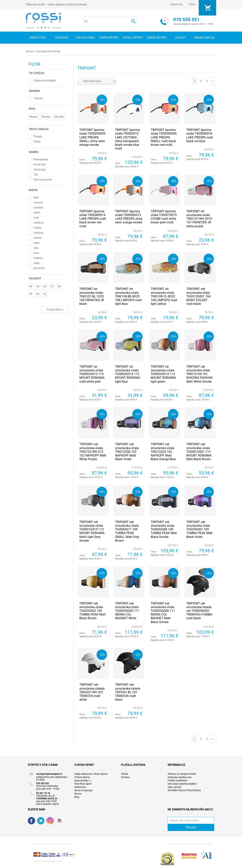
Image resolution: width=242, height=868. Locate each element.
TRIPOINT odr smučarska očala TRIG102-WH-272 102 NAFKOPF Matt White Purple (93, 451)
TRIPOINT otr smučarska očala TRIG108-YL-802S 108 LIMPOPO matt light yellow (164, 296)
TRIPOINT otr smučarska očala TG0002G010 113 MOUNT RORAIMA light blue (128, 374)
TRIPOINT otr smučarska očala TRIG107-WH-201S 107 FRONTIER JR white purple (199, 219)
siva (36, 248)
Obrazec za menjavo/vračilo (182, 774)
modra (37, 227)
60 (38, 294)
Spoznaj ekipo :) (83, 780)
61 (45, 294)
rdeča (37, 212)
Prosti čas (38, 38)
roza (36, 217)
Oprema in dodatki (45, 80)
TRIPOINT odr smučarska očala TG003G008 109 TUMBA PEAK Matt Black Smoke (164, 529)
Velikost (35, 278)
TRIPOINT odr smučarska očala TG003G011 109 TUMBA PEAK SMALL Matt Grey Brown (127, 531)
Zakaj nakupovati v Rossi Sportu (91, 774)
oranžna (38, 207)
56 (45, 286)
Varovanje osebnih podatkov (182, 784)
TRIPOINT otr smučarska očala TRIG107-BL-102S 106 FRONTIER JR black (92, 296)
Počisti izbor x (55, 309)
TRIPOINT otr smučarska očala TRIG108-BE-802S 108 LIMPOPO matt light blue (128, 296)
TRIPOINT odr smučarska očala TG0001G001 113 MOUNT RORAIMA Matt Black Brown (199, 451)
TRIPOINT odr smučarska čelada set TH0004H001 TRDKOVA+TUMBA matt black (199, 611)
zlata (37, 263)
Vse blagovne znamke (48, 51)
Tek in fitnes (85, 38)
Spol (32, 109)
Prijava (192, 4)
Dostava (125, 777)
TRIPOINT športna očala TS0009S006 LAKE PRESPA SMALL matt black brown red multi (164, 137)
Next (213, 81)
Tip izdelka (37, 73)
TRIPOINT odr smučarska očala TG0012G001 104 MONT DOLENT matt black (198, 296)
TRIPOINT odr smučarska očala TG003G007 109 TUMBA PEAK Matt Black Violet (199, 529)
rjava (37, 243)
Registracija (176, 4)
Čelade (38, 136)
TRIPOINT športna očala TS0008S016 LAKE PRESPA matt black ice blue (200, 135)
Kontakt (172, 844)
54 (31, 286)
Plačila (124, 774)
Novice (78, 794)
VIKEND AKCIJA (204, 38)
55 (38, 286)
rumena (38, 202)
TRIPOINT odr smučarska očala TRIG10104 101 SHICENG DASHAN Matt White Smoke (199, 374)
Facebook (31, 820)
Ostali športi (133, 38)
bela (36, 197)
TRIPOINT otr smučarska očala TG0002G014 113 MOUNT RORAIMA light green (163, 374)
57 (52, 286)
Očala (37, 141)
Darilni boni (80, 787)
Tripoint (38, 98)
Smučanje (40, 169)
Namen (34, 152)
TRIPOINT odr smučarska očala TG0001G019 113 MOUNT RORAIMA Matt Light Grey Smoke (92, 531)
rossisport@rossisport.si (49, 774)
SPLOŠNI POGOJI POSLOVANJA (184, 790)
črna (36, 253)
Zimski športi (157, 38)
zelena (37, 238)
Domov (30, 51)
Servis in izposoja (83, 790)
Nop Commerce (54, 861)
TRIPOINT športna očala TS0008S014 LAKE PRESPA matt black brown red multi (93, 219)
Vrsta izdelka (39, 129)
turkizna (38, 233)
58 (59, 286)
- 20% (102, 100)
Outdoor (61, 38)
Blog (77, 797)
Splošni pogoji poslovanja (190, 844)
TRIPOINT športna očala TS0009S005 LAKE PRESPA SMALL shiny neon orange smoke (92, 137)
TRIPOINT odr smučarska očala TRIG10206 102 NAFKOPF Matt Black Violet (127, 451)
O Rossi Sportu (82, 777)
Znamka (34, 91)
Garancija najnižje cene (180, 777)
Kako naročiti (174, 787)
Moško (33, 117)
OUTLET (181, 38)
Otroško (59, 117)
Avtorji (208, 844)
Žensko (46, 117)
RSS (50, 820)
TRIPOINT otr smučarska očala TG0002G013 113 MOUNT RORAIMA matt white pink (92, 374)
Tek (36, 174)
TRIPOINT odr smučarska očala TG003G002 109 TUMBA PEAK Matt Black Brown (93, 611)
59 (31, 294)
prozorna (39, 268)
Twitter (41, 820)
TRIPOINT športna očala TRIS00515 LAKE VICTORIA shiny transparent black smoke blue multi (128, 139)
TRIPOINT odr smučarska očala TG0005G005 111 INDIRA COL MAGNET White (127, 611)
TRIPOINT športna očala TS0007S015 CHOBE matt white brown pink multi (164, 217)
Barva (33, 190)
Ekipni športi (109, 38)
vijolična (39, 222)
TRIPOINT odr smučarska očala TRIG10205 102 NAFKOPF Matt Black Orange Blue (163, 451)
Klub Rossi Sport (83, 784)
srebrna (38, 258)
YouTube (59, 820)
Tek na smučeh (43, 179)
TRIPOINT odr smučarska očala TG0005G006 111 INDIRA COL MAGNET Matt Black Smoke (163, 613)
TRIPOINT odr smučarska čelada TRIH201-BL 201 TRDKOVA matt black (128, 692)
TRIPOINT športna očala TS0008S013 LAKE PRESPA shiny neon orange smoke (129, 217)
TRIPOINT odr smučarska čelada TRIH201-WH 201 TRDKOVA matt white (92, 692)
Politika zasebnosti (177, 780)
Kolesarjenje (41, 159)
